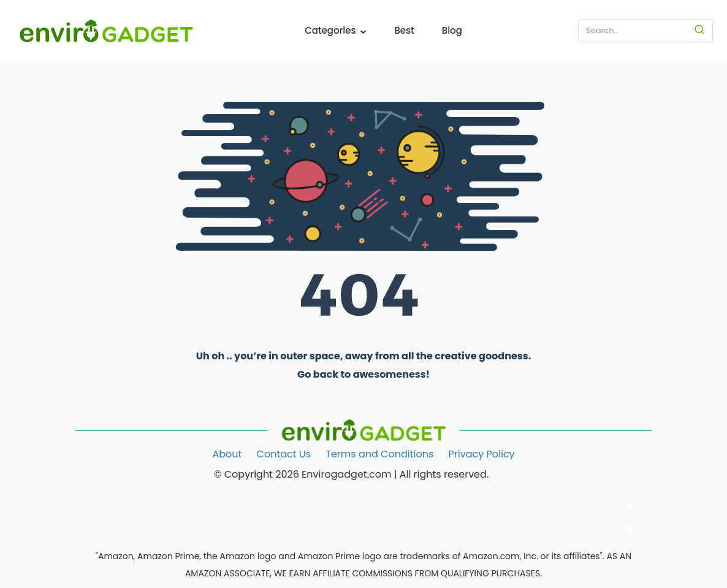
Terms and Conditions (379, 454)
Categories (336, 30)
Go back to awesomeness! (363, 374)
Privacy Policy (482, 454)
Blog (452, 30)
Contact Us (284, 454)
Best (404, 30)
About (227, 454)
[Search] (700, 31)
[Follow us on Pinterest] (630, 529)
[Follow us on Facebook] (630, 480)
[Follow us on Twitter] (630, 505)
